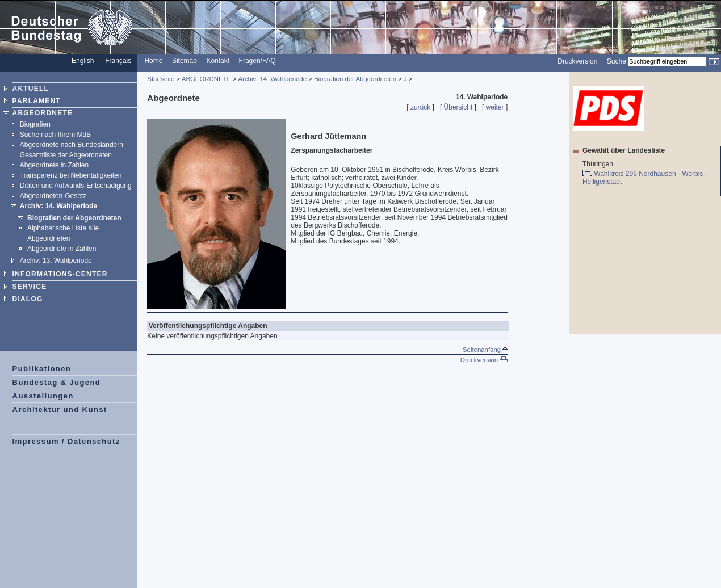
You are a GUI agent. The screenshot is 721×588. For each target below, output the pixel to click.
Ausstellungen (43, 396)
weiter (495, 107)
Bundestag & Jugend (57, 382)
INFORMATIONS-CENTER (60, 274)
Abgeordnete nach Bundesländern (72, 145)
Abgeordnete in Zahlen (54, 165)
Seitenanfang (485, 350)
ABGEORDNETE (43, 113)
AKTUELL (31, 89)
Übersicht (458, 107)
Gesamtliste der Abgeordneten (66, 155)
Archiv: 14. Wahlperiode (58, 206)
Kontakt (218, 61)
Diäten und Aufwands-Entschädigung (76, 186)
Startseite (161, 79)
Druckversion (577, 61)
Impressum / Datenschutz (66, 441)
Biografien (35, 124)
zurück (420, 107)
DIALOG (28, 299)
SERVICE (30, 287)
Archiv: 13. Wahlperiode (56, 261)
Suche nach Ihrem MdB (55, 135)
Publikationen (42, 369)
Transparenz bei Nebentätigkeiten (71, 175)
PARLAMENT (37, 101)
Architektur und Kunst (60, 409)
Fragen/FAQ (257, 61)
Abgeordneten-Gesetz (53, 196)
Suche (617, 61)
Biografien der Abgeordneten (74, 218)
